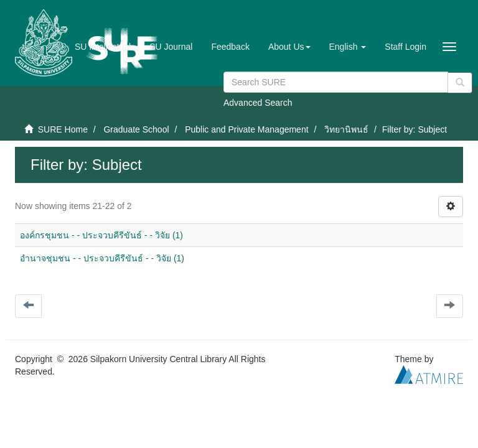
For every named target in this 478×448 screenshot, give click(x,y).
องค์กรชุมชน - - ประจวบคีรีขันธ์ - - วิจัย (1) (101, 235)
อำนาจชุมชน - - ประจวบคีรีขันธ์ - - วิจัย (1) (102, 258)
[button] (289, 47)
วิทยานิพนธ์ (346, 129)
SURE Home (63, 129)
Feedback (230, 47)
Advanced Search (258, 103)
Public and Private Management (246, 129)
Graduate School (136, 129)
